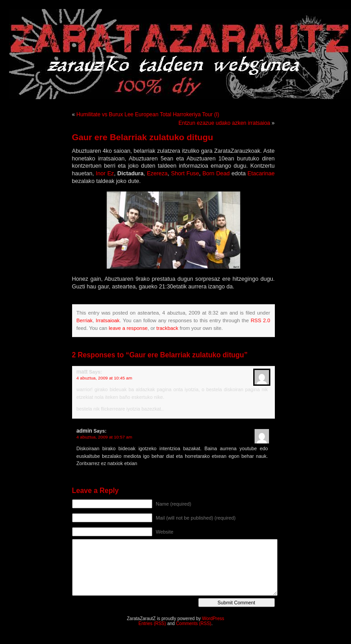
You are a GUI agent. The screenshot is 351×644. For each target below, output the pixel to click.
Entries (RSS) (152, 623)
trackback (167, 328)
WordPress (213, 619)
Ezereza (157, 174)
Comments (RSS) (194, 623)
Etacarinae (261, 174)
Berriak (85, 320)
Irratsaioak (108, 320)
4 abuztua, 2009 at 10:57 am (105, 437)
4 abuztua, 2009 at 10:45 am (105, 378)
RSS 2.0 (260, 320)
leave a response (128, 328)
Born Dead (216, 174)
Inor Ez (105, 174)
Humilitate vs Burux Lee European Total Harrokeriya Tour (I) (148, 114)
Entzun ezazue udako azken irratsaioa (224, 123)
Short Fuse (185, 174)
